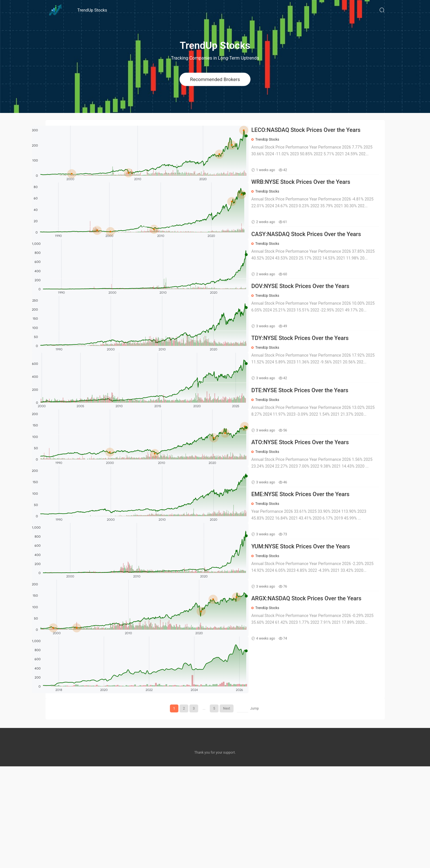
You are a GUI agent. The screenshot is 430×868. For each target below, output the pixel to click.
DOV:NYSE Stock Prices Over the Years (319, 334)
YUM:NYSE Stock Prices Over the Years (320, 674)
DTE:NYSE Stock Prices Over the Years (319, 470)
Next (227, 810)
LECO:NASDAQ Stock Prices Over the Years (317, 130)
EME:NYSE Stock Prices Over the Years (320, 606)
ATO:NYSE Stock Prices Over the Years (319, 538)
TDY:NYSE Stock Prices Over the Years (319, 402)
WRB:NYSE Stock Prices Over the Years (320, 198)
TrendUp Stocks (92, 10)
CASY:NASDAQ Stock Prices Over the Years (317, 266)
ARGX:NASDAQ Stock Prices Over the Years (318, 743)
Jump (255, 810)
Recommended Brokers (215, 79)
